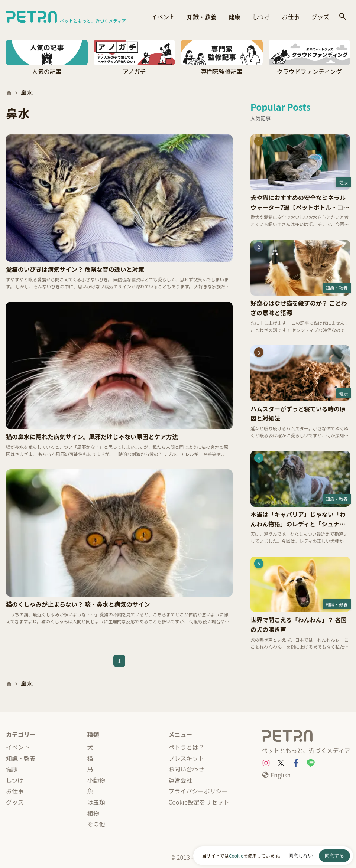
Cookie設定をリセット (199, 802)
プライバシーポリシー (198, 791)
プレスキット (186, 758)
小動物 (96, 780)
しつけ (261, 17)
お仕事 (291, 17)
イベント (163, 17)
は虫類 (96, 802)
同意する (334, 856)
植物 (93, 813)
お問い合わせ (186, 769)
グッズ (320, 17)
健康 (234, 17)
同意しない (301, 856)
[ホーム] (9, 93)
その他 (96, 824)
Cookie (236, 856)
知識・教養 (202, 17)
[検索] (343, 17)
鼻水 (27, 92)
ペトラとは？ (186, 747)
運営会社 (180, 780)
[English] (276, 775)
